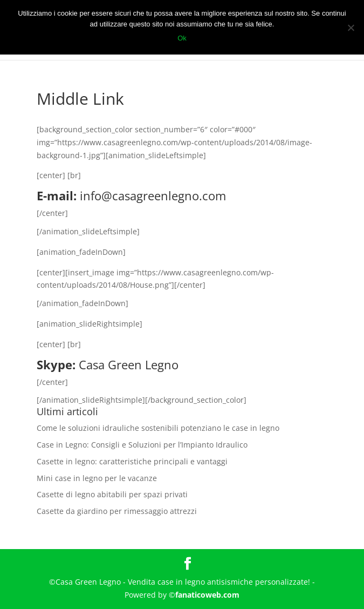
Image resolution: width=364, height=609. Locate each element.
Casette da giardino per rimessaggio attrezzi (117, 511)
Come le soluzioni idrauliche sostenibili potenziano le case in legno (158, 428)
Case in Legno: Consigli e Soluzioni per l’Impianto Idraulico (142, 445)
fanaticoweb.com (207, 595)
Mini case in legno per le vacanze (97, 478)
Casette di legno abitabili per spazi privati (112, 494)
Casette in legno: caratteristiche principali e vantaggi (132, 461)
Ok (182, 38)
